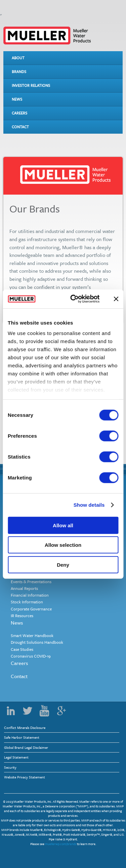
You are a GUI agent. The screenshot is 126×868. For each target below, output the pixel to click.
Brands (19, 72)
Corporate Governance (31, 609)
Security (10, 767)
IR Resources (22, 615)
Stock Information (27, 602)
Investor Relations (31, 85)
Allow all (63, 525)
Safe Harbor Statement (22, 737)
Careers (19, 113)
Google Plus (61, 711)
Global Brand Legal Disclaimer (26, 747)
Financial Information (30, 595)
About (18, 58)
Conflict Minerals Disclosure (25, 728)
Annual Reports (24, 588)
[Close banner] (116, 299)
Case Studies (22, 649)
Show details (89, 505)
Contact (20, 127)
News (17, 99)
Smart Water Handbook (32, 635)
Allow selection (63, 545)
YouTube (44, 711)
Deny (63, 564)
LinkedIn (11, 711)
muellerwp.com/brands (61, 844)
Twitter (28, 711)
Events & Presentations (31, 581)
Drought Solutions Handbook (37, 642)
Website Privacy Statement (25, 777)
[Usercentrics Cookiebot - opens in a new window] (74, 299)
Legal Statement (16, 757)
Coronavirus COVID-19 (31, 656)
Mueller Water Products (47, 36)
